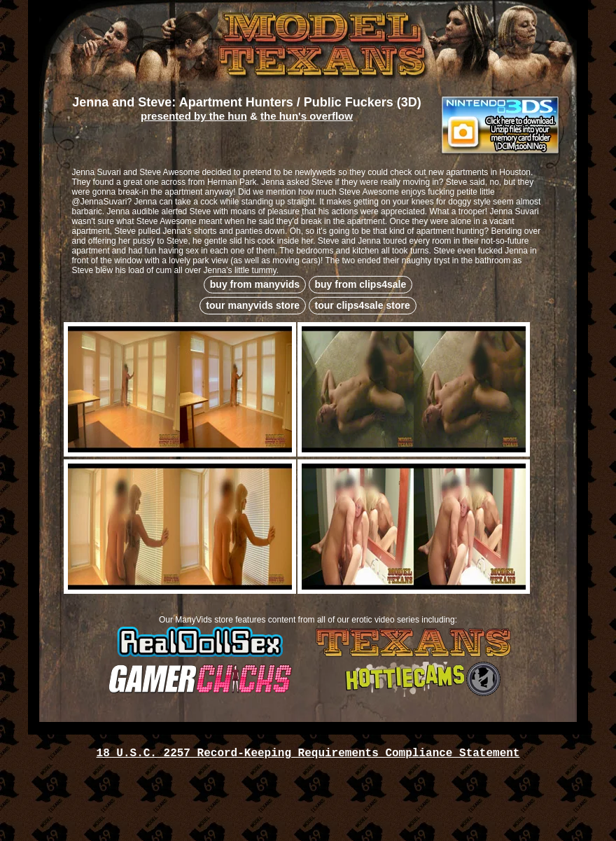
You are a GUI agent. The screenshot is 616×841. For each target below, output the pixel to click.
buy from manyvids (255, 284)
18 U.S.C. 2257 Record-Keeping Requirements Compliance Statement (308, 753)
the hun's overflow (307, 116)
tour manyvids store (253, 305)
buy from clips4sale (361, 284)
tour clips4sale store (363, 305)
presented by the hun (194, 116)
